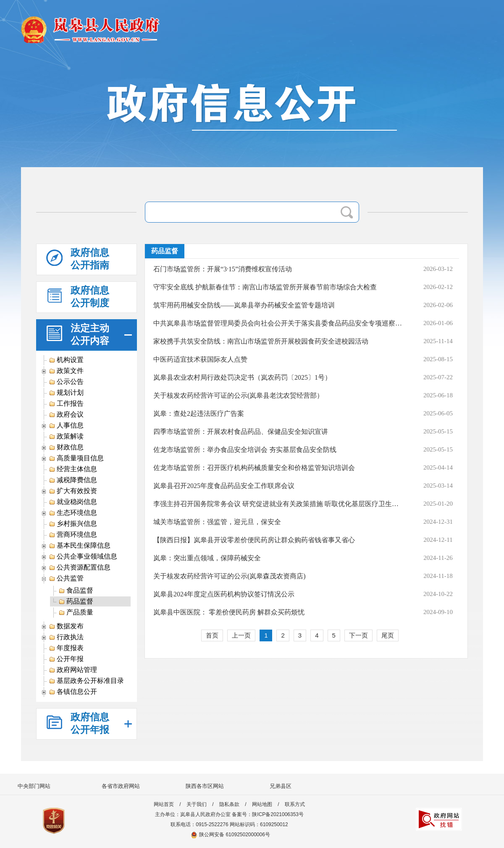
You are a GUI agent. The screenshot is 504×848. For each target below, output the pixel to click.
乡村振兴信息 (73, 524)
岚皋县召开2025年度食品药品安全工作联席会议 (224, 486)
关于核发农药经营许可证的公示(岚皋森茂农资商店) (230, 576)
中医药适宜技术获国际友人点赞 (200, 359)
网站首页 (164, 804)
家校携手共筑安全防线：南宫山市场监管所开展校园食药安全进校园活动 (261, 341)
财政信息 (66, 447)
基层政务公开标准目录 (86, 681)
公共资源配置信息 (80, 567)
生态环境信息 (73, 513)
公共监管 (66, 578)
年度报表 (66, 648)
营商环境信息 (73, 535)
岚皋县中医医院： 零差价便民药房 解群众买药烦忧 (229, 612)
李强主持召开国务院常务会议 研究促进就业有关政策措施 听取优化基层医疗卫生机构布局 (279, 504)
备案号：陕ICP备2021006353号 (268, 814)
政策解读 (66, 436)
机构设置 (66, 360)
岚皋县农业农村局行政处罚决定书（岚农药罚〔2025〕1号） (242, 377)
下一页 (358, 635)
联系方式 (295, 804)
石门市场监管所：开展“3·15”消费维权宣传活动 (223, 269)
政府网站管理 (73, 670)
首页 (212, 635)
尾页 (388, 635)
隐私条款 (229, 804)
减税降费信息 (73, 480)
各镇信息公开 (73, 692)
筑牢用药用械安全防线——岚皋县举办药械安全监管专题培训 (244, 305)
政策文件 (66, 371)
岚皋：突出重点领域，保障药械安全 (207, 558)
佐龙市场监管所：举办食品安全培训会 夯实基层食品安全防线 (245, 450)
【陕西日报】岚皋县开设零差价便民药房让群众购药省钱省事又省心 (254, 540)
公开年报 (66, 659)
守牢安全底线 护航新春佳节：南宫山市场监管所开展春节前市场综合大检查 (265, 287)
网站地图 (262, 804)
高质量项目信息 (76, 458)
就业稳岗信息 (73, 502)
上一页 (241, 635)
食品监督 (76, 591)
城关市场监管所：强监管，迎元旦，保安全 (217, 522)
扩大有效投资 (73, 491)
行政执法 (66, 637)
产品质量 (76, 612)
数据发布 (66, 626)
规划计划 (66, 393)
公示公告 (66, 382)
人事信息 (66, 425)
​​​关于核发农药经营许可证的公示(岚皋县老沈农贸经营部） (238, 395)
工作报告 (66, 404)
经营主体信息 (73, 469)
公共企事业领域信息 (83, 557)
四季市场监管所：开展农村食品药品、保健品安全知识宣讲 (241, 432)
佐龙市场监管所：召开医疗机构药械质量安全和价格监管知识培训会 (254, 468)
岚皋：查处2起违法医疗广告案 (199, 413)
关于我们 (197, 804)
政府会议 (66, 415)
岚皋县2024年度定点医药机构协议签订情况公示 (224, 594)
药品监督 (76, 601)
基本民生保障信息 (80, 546)
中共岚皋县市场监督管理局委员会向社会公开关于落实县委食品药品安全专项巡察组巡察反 (279, 323)
